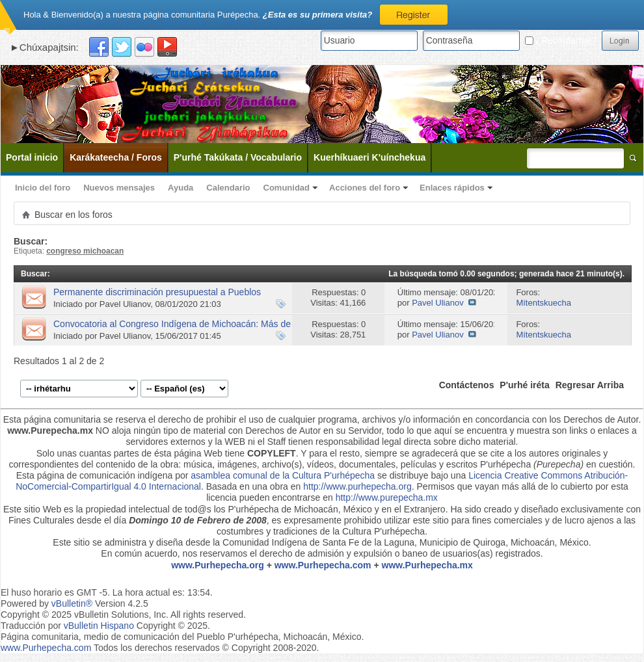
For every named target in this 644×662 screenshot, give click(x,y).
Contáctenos (467, 385)
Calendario (228, 188)
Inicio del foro (43, 188)
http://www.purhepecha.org (357, 486)
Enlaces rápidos (452, 188)
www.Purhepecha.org (218, 565)
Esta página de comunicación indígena (95, 475)
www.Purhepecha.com (323, 565)
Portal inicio (32, 157)
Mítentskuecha (543, 303)
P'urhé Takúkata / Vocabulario (238, 157)
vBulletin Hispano (99, 626)
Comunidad (287, 188)
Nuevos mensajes (119, 188)
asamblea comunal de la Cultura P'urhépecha (283, 475)
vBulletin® (72, 603)
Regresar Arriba (590, 385)
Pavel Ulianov (125, 304)
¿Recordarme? (561, 40)
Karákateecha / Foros (116, 157)
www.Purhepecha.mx (427, 565)
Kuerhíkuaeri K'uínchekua (369, 157)
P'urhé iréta (524, 385)
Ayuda (181, 188)
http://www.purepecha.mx (387, 497)
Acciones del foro (365, 188)
